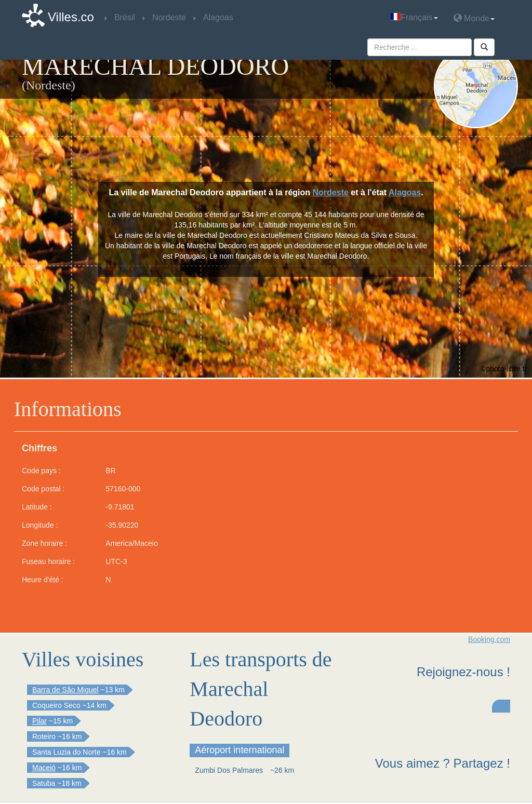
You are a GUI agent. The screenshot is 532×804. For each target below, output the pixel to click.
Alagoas (405, 192)
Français (414, 17)
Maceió (44, 768)
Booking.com (489, 639)
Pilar (39, 721)
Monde (474, 18)
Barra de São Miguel (65, 690)
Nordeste (331, 192)
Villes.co (71, 17)
